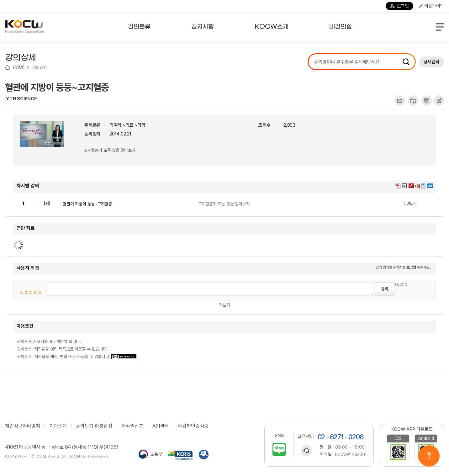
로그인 (400, 6)
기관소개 (58, 426)
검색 (406, 62)
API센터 (161, 426)
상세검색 (431, 62)
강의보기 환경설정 (94, 426)
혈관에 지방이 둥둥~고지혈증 (57, 87)
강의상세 (40, 67)
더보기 (224, 305)
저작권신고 (132, 426)
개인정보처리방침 (23, 426)
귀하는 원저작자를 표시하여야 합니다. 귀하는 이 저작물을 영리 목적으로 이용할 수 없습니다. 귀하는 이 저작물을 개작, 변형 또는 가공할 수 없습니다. (77, 349)
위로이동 (429, 456)
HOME (19, 67)
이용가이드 (431, 6)
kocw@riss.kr (350, 454)
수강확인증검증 (193, 426)
